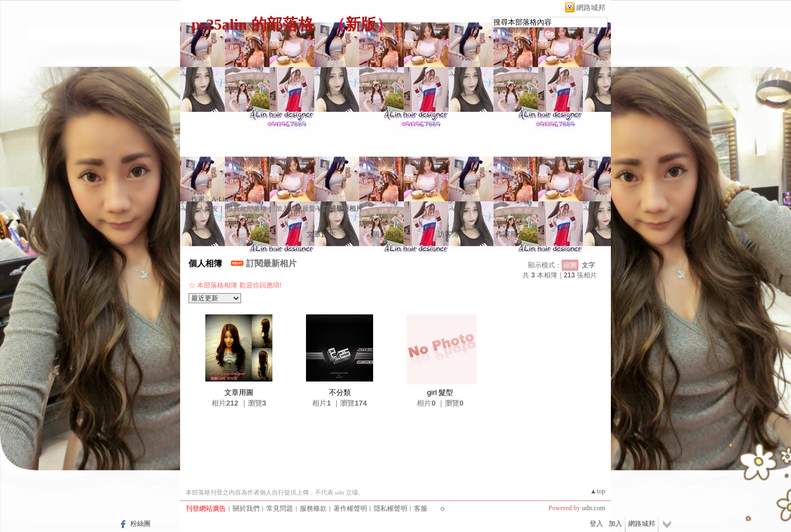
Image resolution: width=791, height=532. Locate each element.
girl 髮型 (441, 392)
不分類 (340, 392)
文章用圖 (239, 392)
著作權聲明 (350, 509)
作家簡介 (510, 234)
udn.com (594, 508)
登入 (596, 524)
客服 (421, 509)
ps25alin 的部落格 (253, 24)
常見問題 (280, 509)
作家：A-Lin (209, 199)
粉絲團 (140, 524)
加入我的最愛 (295, 209)
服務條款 (313, 509)
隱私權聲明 (390, 509)
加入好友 (205, 209)
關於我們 (246, 509)
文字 (588, 265)
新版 (361, 24)
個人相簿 (387, 234)
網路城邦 (591, 8)
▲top (598, 491)
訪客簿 (448, 234)
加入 (615, 524)
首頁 (263, 234)
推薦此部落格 (247, 209)
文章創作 (321, 234)
